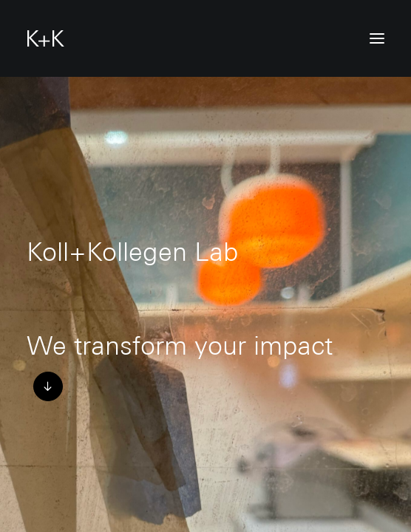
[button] (377, 38)
